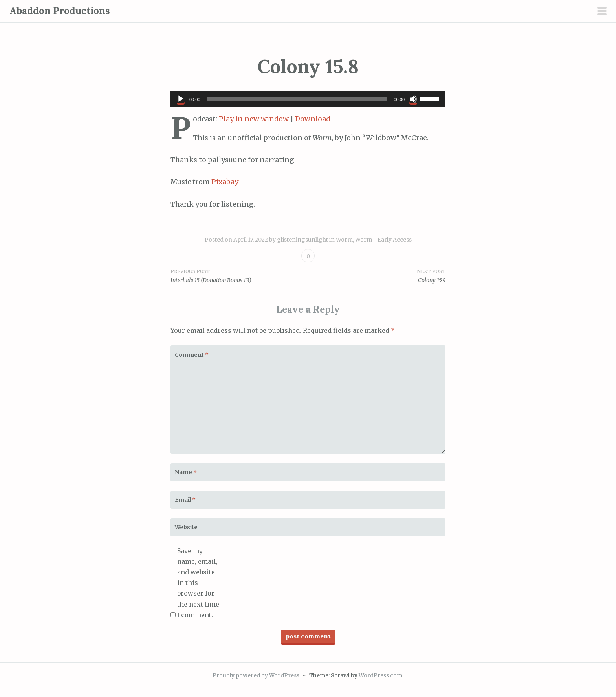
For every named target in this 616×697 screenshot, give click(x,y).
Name (186, 472)
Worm (344, 240)
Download (313, 119)
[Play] (181, 99)
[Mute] (413, 99)
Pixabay (225, 182)
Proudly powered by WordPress (256, 675)
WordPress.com (380, 675)
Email (185, 500)
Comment (192, 355)
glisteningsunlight (302, 240)
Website (186, 527)
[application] (308, 99)
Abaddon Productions (60, 11)
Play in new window (254, 119)
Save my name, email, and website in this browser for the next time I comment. (198, 583)
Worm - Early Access (383, 240)
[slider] (297, 99)
